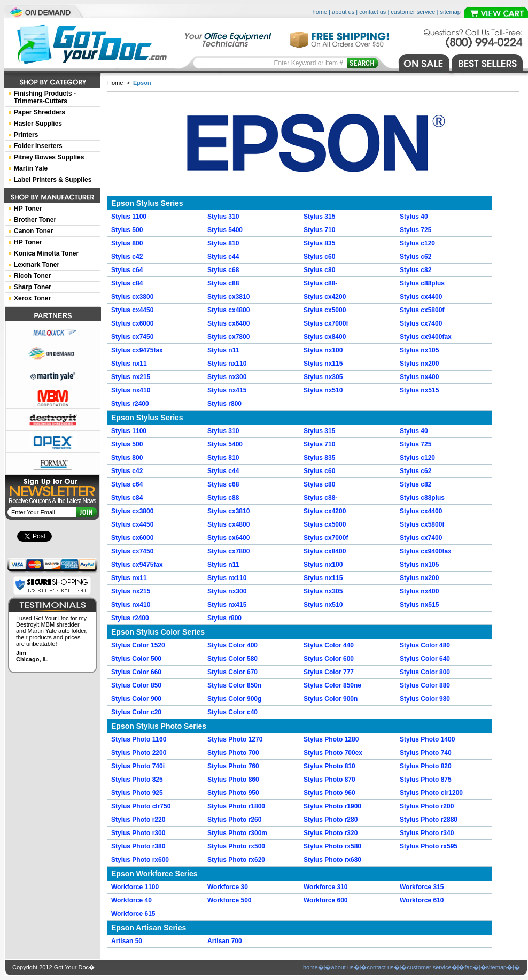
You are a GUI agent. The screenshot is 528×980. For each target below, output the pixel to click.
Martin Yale (31, 168)
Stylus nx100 (323, 350)
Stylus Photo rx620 (236, 860)
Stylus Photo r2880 (429, 820)
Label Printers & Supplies (53, 180)
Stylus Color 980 (425, 699)
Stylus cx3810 (228, 297)
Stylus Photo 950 (233, 793)
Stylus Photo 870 (329, 780)
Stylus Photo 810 (329, 766)
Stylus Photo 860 (233, 780)
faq (468, 967)
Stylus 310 (223, 217)
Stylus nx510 (323, 390)
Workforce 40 (131, 900)
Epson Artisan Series (149, 928)
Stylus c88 (223, 283)
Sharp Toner (33, 287)
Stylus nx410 (131, 390)
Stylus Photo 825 (137, 780)
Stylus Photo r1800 (236, 806)
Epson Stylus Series (147, 203)
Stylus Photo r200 (427, 806)
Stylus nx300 (227, 377)
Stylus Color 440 (329, 645)
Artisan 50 (127, 941)
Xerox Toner (32, 298)
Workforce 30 (228, 887)
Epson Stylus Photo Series (159, 726)
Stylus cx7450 (132, 337)
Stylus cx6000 (132, 323)
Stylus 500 (127, 230)
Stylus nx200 (419, 364)
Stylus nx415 (227, 390)
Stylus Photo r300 (138, 833)
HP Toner (28, 209)
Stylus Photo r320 (331, 833)
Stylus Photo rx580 (332, 846)
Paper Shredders (40, 112)
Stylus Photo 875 (426, 780)
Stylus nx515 (419, 390)
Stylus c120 (417, 243)
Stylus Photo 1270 (235, 739)
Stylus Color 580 (232, 659)
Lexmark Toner (37, 265)
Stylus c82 (416, 270)
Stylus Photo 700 (233, 753)
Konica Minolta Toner (46, 253)
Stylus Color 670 (232, 672)
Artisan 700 (225, 941)
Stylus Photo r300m (237, 833)
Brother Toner (35, 220)
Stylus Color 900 (136, 699)
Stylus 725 (416, 230)
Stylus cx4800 (228, 310)
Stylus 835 (319, 243)
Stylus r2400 (130, 404)
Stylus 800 (127, 243)
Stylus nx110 (227, 364)
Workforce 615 (133, 914)
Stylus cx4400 (421, 297)
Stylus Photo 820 (426, 766)
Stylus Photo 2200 (139, 753)
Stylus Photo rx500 (236, 846)
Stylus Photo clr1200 (431, 793)
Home (115, 83)
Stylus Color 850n (234, 685)
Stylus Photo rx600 (140, 860)
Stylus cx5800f (422, 310)
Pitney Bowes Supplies (49, 157)
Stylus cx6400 (228, 323)
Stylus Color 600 (329, 659)
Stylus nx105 (419, 350)
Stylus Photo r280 (331, 820)
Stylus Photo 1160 (139, 739)
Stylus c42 (127, 257)
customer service (413, 12)
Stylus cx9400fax (426, 337)
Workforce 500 (229, 900)
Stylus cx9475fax (137, 350)
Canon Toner (33, 231)
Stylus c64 (127, 270)
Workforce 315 (422, 887)
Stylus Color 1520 (138, 645)
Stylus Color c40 (232, 712)
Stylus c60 (319, 257)
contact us (372, 12)
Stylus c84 (127, 283)
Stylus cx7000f (326, 323)
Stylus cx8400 (325, 337)
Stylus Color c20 (136, 712)
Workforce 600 (325, 900)
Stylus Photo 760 (233, 766)
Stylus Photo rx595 (429, 846)
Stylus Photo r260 (234, 820)
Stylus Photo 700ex (333, 753)
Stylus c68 (223, 270)
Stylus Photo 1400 (427, 739)
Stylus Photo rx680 (332, 860)
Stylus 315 (319, 217)
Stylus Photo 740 (426, 753)
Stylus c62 (416, 257)
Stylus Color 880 (425, 685)
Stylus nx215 (131, 377)
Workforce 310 (325, 887)
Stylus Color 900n (331, 699)
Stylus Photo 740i (138, 766)
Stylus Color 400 (232, 645)
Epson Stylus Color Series (158, 632)
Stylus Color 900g (234, 699)
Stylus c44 (223, 257)
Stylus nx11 (129, 364)
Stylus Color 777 (329, 672)
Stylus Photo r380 (138, 846)
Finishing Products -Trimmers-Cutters (45, 97)
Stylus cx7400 (421, 323)
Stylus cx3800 (132, 297)
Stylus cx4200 (325, 297)
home (320, 12)
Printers (26, 135)
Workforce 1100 (135, 887)
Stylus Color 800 (425, 672)
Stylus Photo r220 (138, 820)
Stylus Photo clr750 (141, 806)
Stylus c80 (319, 270)
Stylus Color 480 (425, 645)
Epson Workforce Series (154, 874)
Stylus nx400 (419, 377)
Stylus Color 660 (136, 672)
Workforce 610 (422, 900)
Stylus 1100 (129, 217)
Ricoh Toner (32, 276)
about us (343, 12)
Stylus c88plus (422, 283)
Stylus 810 (223, 243)
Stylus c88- (320, 283)
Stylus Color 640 (425, 659)
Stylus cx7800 (228, 337)
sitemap (450, 12)
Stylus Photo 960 (329, 793)
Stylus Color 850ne (332, 685)
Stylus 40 (414, 217)
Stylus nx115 (323, 364)
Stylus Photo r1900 (332, 806)
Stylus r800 (224, 404)
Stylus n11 (223, 350)
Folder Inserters (38, 146)
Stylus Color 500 (136, 659)
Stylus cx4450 (132, 310)
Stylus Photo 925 (137, 793)
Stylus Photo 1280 (331, 739)
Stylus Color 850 (136, 685)
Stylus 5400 (225, 230)
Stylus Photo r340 (427, 833)
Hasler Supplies (38, 124)
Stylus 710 (319, 230)
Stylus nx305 (323, 377)
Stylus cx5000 (325, 310)
